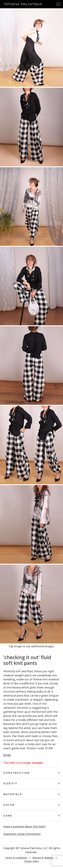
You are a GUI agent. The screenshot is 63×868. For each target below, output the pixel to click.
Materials (32, 794)
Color (32, 805)
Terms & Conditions (16, 858)
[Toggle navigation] (58, 4)
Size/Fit (32, 783)
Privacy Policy (32, 861)
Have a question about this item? (25, 826)
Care (32, 816)
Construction (32, 773)
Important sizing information (22, 834)
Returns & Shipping (43, 858)
